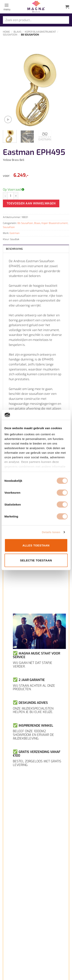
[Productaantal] (11, 196)
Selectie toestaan (36, 560)
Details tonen (51, 532)
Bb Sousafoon (30, 35)
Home (6, 32)
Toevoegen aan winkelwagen (31, 203)
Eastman (15, 233)
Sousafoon (10, 35)
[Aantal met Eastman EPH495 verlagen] (5, 196)
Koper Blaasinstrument (40, 32)
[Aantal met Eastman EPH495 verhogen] (16, 196)
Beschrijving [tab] (14, 249)
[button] (7, 7)
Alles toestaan (36, 545)
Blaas (17, 32)
